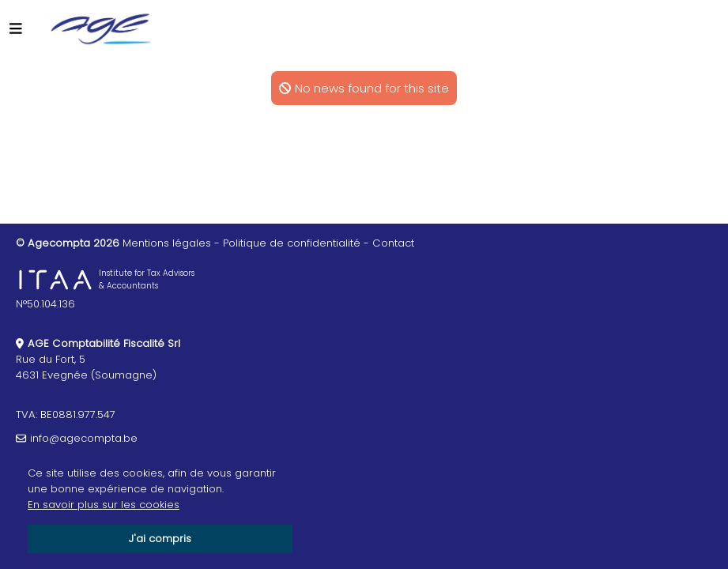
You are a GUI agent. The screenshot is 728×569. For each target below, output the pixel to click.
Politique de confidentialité (292, 243)
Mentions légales (167, 243)
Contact (393, 243)
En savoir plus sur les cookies (104, 505)
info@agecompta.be (84, 438)
